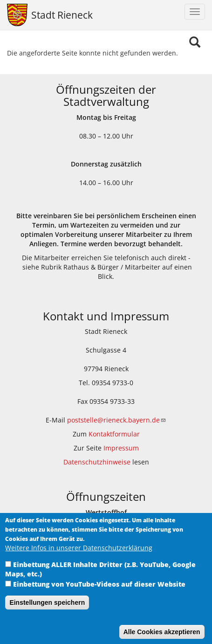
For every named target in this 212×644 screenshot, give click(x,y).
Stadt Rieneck (62, 15)
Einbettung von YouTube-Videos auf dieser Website (99, 595)
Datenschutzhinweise (97, 462)
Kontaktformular (114, 434)
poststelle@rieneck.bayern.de (117, 420)
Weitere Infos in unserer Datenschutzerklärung (79, 559)
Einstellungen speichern (47, 614)
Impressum (121, 448)
